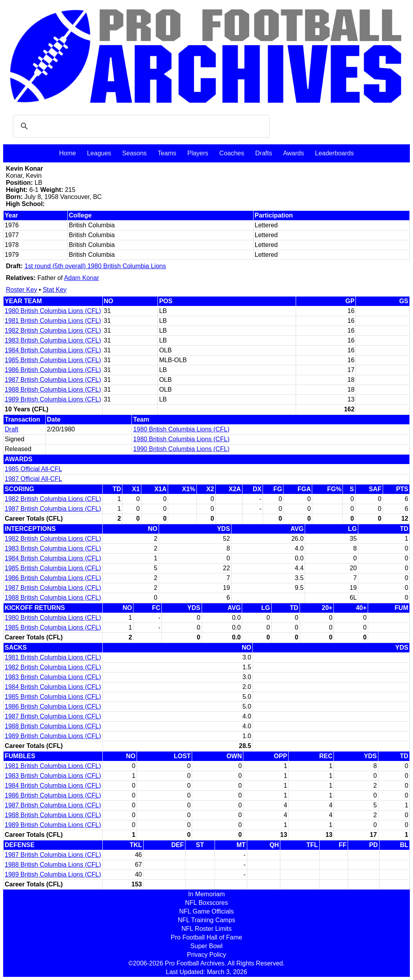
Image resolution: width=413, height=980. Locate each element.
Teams (167, 153)
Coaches (232, 153)
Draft (12, 429)
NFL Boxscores (206, 903)
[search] (140, 126)
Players (198, 153)
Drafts (264, 153)
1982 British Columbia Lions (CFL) (53, 331)
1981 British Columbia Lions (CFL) (53, 321)
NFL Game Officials (206, 911)
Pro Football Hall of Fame (206, 937)
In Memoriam (206, 894)
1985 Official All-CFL (33, 469)
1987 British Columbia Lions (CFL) (53, 380)
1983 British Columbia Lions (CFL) (53, 340)
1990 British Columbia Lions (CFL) (181, 449)
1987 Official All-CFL (33, 479)
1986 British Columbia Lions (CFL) (53, 370)
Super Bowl (207, 946)
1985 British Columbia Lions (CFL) (53, 360)
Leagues (99, 153)
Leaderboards (334, 153)
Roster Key (21, 290)
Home (68, 153)
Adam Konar (82, 278)
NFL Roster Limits (206, 929)
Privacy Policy (207, 955)
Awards (294, 153)
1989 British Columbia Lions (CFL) (53, 399)
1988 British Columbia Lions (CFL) (53, 390)
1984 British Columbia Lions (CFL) (53, 350)
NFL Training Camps (206, 920)
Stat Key (55, 290)
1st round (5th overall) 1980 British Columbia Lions (95, 266)
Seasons (134, 153)
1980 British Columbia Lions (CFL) (53, 311)
